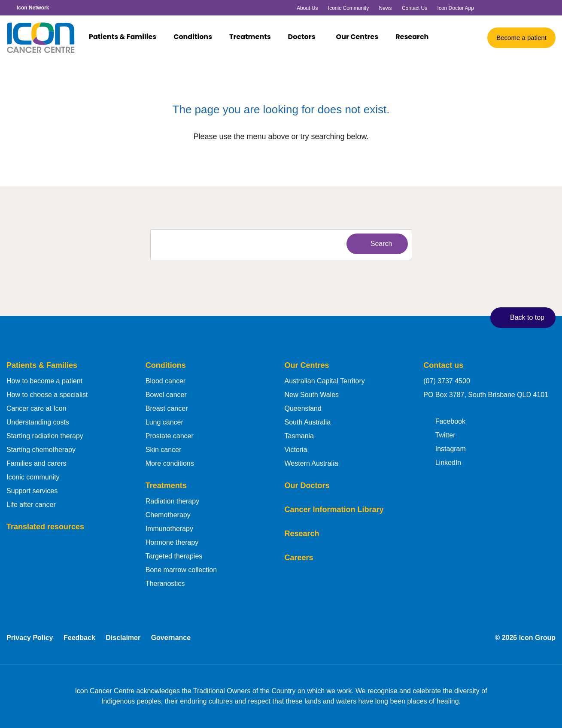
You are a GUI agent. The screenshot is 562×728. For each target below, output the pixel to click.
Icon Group (537, 638)
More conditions (170, 463)
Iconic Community (348, 8)
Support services (32, 491)
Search (375, 243)
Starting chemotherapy (41, 450)
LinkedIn (442, 462)
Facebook (444, 421)
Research (412, 37)
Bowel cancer (166, 395)
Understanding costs (38, 422)
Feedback (79, 638)
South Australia (308, 422)
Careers (299, 558)
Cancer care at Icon (36, 408)
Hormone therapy (172, 542)
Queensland (303, 408)
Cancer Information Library (334, 510)
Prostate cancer (170, 436)
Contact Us (415, 8)
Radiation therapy (172, 501)
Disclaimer (123, 638)
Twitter (439, 434)
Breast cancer (167, 408)
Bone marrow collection (181, 570)
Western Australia (311, 463)
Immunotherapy (169, 529)
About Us (307, 8)
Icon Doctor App (456, 8)
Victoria (296, 450)
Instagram (445, 448)
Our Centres (357, 37)
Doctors (306, 37)
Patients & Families (127, 37)
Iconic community (33, 477)
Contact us (443, 365)
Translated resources (45, 527)
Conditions (197, 37)
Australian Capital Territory (325, 381)
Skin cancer (164, 450)
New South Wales (312, 395)
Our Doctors (307, 485)
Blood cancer (166, 381)
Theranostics (165, 584)
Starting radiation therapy (45, 436)
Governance (171, 638)
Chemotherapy (168, 515)
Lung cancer (164, 422)
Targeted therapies (174, 556)
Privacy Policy (30, 638)
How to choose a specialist (47, 395)
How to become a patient (44, 381)
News (386, 8)
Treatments (254, 37)
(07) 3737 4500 (447, 381)
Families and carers (36, 463)
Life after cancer (31, 505)
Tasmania (299, 436)
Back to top (521, 317)
